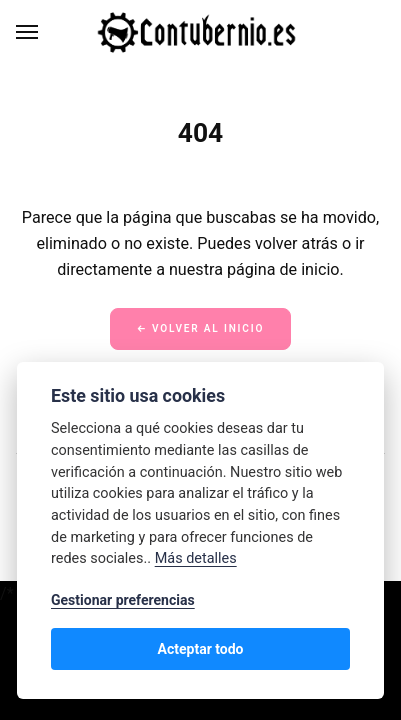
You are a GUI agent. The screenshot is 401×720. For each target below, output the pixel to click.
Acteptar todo (200, 649)
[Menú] (28, 32)
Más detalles (196, 558)
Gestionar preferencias (123, 600)
